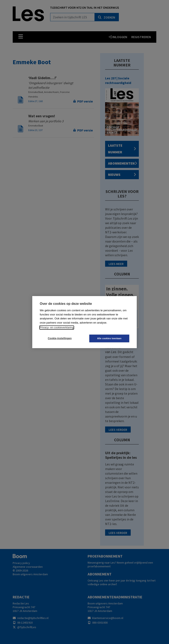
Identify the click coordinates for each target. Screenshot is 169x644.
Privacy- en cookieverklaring (57, 327)
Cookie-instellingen (60, 338)
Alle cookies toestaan (109, 338)
